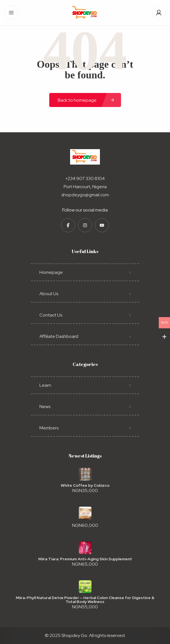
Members (49, 428)
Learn (45, 385)
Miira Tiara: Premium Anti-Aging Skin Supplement (85, 559)
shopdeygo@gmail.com (85, 195)
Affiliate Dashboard (59, 336)
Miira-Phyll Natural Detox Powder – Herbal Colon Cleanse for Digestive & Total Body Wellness (85, 600)
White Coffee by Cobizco (85, 485)
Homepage (51, 272)
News (45, 407)
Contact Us (51, 315)
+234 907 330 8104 (85, 178)
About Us (49, 294)
